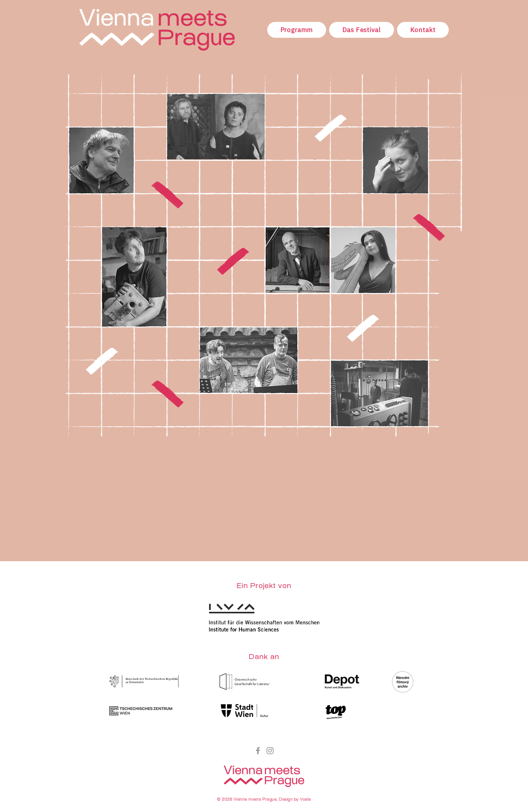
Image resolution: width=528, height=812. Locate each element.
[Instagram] (270, 751)
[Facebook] (258, 751)
